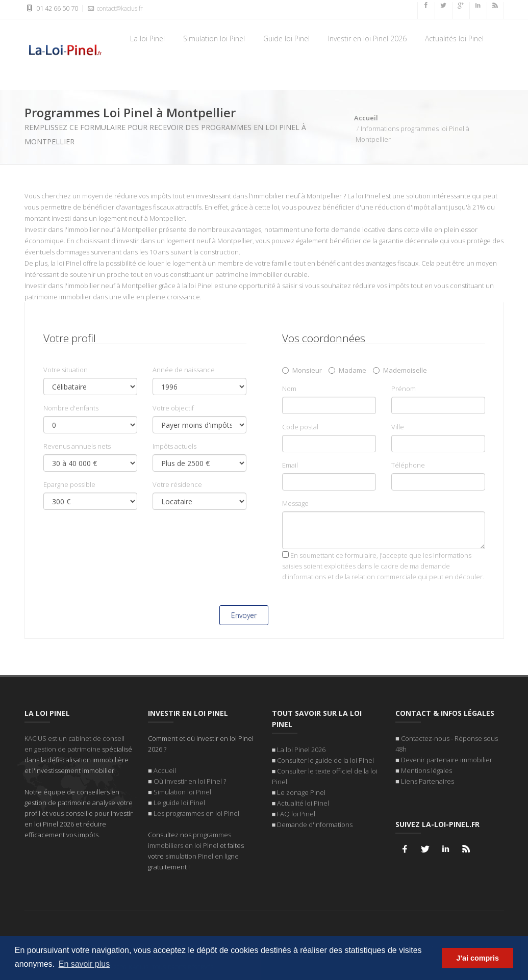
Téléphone (408, 465)
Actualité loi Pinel (303, 803)
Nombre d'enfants (71, 408)
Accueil (366, 118)
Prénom (404, 389)
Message (295, 503)
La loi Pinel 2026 (301, 749)
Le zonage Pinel (301, 792)
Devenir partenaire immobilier (447, 759)
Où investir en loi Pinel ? (190, 781)
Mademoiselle (400, 370)
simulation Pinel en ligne (202, 856)
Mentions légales (426, 770)
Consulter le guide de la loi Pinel (325, 760)
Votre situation (66, 370)
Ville (398, 427)
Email (290, 465)
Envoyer (244, 615)
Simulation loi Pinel (214, 38)
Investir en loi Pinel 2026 (367, 38)
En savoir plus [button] (84, 964)
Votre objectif (173, 408)
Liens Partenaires (428, 781)
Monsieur (302, 370)
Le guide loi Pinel (179, 802)
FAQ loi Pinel (296, 813)
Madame (347, 370)
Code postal (300, 427)
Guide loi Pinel (286, 38)
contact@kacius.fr (115, 8)
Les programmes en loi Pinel (196, 813)
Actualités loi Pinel (454, 38)
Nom (289, 389)
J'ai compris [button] (477, 958)
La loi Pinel (147, 38)
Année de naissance (184, 370)
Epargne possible (69, 484)
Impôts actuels (174, 446)
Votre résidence (177, 484)
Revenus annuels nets (77, 446)
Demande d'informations (315, 824)
